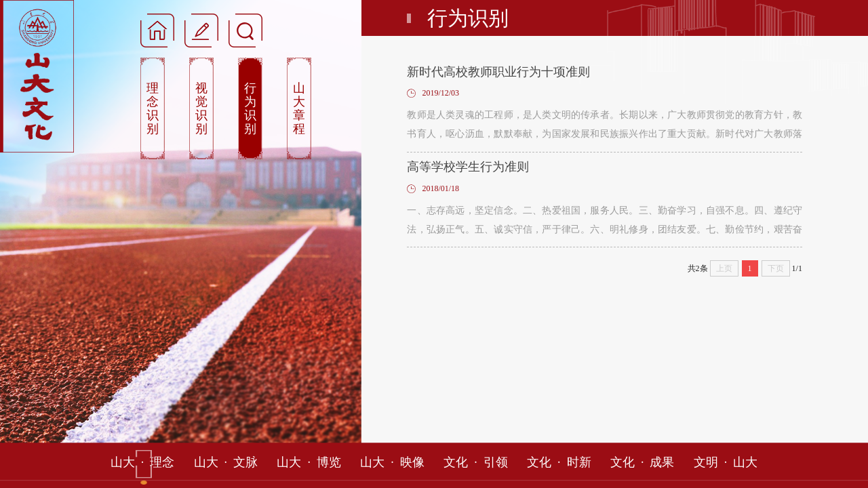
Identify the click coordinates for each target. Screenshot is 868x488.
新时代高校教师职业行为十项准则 (498, 72)
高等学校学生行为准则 (468, 167)
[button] (201, 29)
